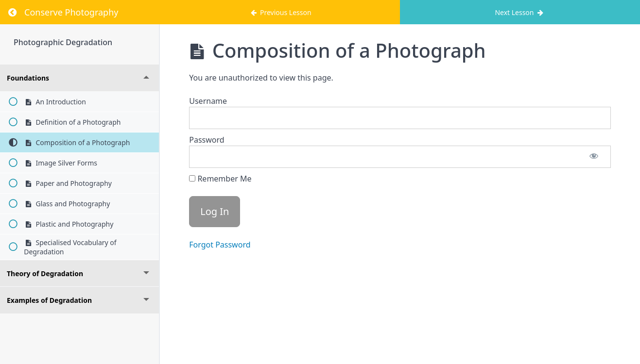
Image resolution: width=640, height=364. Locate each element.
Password (207, 140)
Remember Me (220, 179)
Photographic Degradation (63, 42)
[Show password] (594, 157)
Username (208, 101)
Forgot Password (220, 245)
